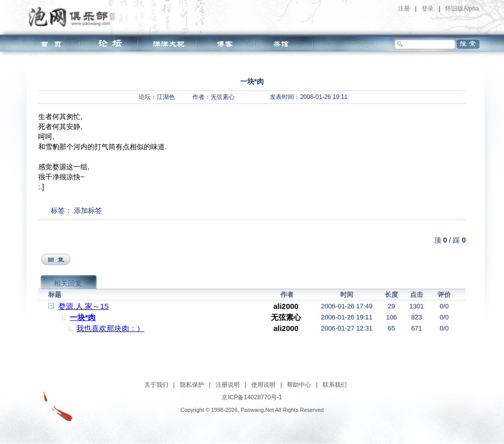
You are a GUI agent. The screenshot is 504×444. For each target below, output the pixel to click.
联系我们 (335, 385)
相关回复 (68, 283)
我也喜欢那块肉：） (110, 328)
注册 (404, 9)
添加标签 (88, 210)
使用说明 (263, 385)
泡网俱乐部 (74, 17)
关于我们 (156, 385)
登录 (428, 9)
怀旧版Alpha (462, 9)
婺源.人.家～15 (83, 306)
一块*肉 (83, 317)
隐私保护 (192, 385)
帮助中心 (299, 385)
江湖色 (166, 97)
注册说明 (228, 385)
